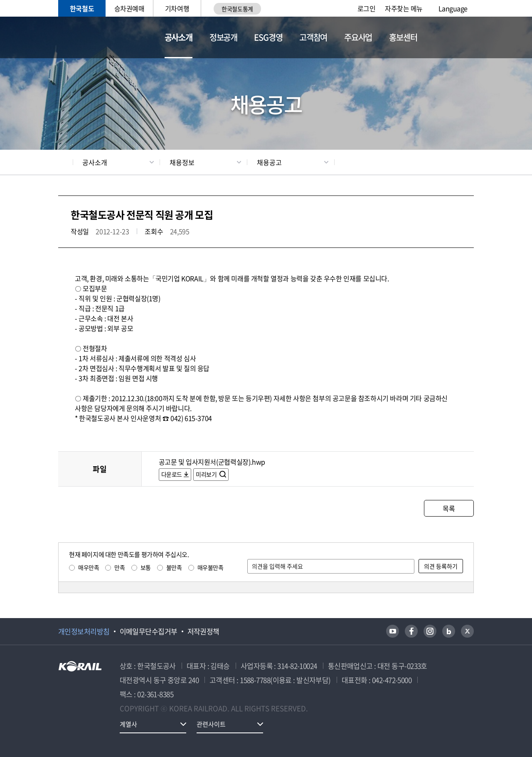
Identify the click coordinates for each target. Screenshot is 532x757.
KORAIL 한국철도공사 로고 (99, 37)
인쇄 (470, 162)
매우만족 (89, 567)
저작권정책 (203, 631)
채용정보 (182, 162)
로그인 (367, 8)
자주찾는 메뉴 (404, 8)
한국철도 (82, 8)
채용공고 (269, 162)
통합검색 (448, 38)
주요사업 (358, 37)
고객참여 (313, 37)
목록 (449, 508)
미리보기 (207, 474)
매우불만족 (211, 567)
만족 (119, 567)
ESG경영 (268, 37)
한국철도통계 (237, 9)
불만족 (174, 567)
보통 (146, 567)
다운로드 (172, 474)
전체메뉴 (469, 37)
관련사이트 (211, 724)
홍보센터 (403, 37)
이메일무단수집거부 (149, 631)
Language (453, 8)
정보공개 (223, 37)
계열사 (128, 724)
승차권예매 (129, 8)
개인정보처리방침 (84, 631)
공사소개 (179, 37)
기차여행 (177, 8)
